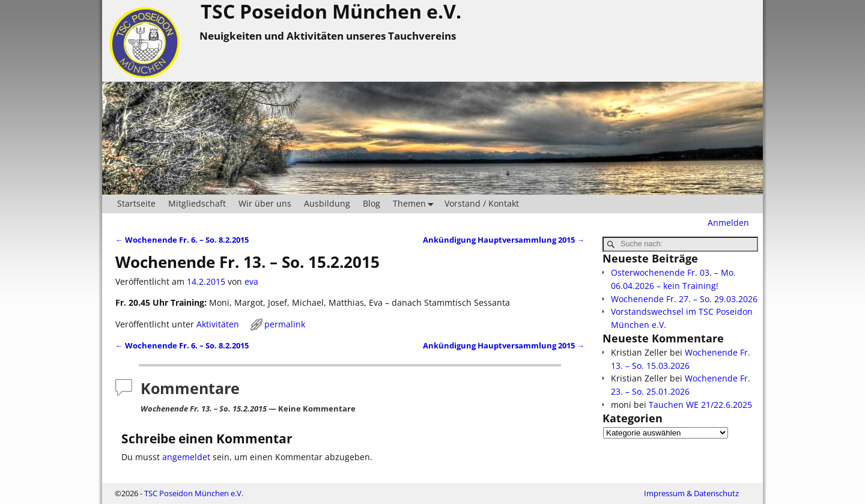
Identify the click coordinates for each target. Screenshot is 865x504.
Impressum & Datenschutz (691, 493)
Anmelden (728, 223)
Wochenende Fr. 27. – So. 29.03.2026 (684, 299)
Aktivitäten (218, 324)
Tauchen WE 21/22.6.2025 (700, 405)
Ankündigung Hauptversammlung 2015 (504, 240)
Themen (416, 204)
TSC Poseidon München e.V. (194, 493)
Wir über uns (265, 203)
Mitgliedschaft (197, 203)
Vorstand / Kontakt (482, 203)
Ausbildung (327, 203)
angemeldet (186, 457)
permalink (285, 324)
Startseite (136, 203)
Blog (372, 203)
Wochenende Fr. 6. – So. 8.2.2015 (182, 240)
